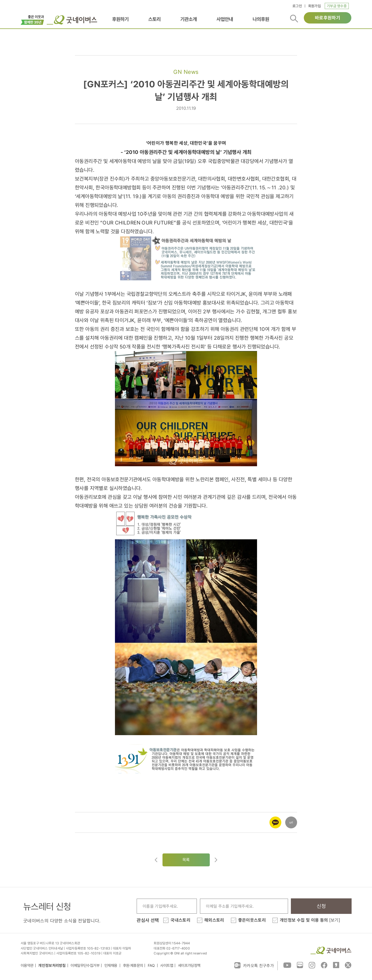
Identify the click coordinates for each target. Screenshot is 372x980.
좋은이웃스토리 (252, 920)
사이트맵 (167, 966)
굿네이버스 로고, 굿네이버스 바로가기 (72, 20)
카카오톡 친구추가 (254, 965)
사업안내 (225, 19)
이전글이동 (156, 860)
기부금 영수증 (337, 6)
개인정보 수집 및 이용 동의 (310, 920)
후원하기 (120, 19)
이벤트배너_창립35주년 (32, 19)
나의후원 (261, 19)
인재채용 (111, 966)
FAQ (152, 966)
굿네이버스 (331, 950)
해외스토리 (214, 920)
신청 (321, 906)
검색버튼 (294, 19)
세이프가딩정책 (189, 966)
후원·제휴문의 (133, 966)
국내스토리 (180, 920)
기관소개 (189, 19)
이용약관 (27, 966)
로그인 (297, 6)
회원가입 (315, 6)
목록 (186, 860)
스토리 (154, 19)
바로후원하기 (328, 18)
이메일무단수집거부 (85, 966)
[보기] (335, 920)
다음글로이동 (216, 860)
